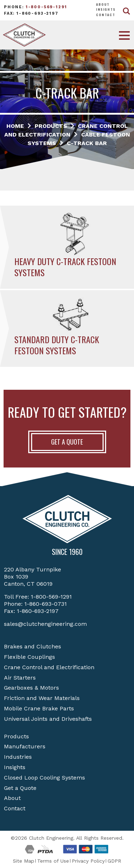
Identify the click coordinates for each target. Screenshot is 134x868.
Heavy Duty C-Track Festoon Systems (65, 267)
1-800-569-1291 (46, 7)
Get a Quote (20, 788)
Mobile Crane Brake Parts (39, 708)
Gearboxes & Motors (31, 688)
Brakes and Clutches (33, 646)
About (103, 4)
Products (16, 736)
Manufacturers (25, 746)
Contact (106, 15)
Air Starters (20, 678)
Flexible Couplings (29, 657)
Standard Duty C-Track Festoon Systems (57, 345)
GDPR (114, 861)
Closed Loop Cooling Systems (44, 778)
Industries (18, 757)
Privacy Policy (88, 861)
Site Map (24, 861)
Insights (106, 9)
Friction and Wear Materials (42, 698)
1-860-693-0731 (46, 604)
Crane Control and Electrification (49, 667)
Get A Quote (67, 442)
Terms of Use (53, 861)
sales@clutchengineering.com (45, 624)
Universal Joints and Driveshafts (48, 719)
